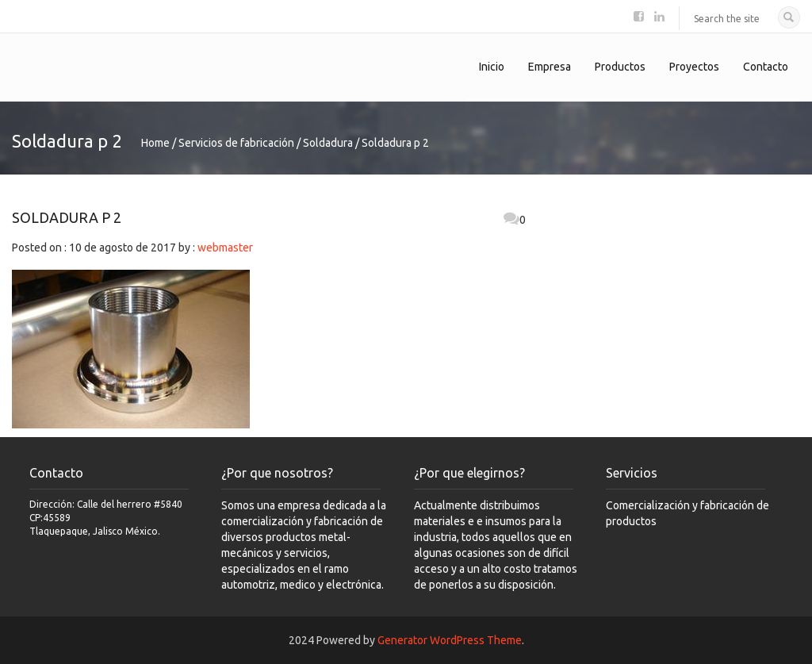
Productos (620, 67)
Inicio (492, 67)
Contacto (766, 67)
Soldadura (328, 143)
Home (155, 143)
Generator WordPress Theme (450, 640)
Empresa (550, 67)
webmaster (225, 248)
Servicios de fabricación (236, 143)
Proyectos (694, 67)
